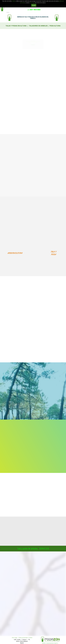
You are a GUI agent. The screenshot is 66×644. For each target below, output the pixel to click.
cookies (14, 1)
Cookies (30, 638)
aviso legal (32, 3)
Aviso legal (14, 638)
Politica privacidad (23, 638)
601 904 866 (33, 46)
